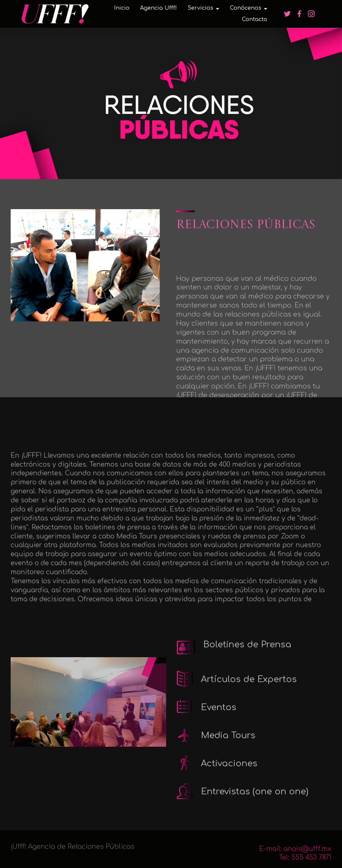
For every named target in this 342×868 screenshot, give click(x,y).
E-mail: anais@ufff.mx (295, 856)
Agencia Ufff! (158, 8)
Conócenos (246, 8)
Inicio (122, 8)
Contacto (255, 19)
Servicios (200, 8)
